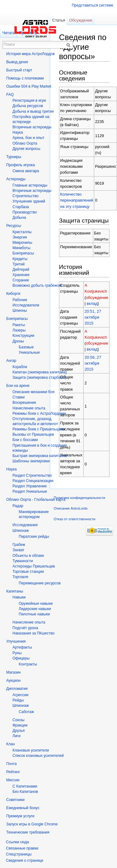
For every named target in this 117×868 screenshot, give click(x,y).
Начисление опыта (29, 408)
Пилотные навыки (34, 614)
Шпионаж (21, 531)
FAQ (10, 95)
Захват (18, 550)
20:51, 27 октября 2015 (93, 317)
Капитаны (15, 591)
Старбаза (21, 207)
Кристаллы (22, 232)
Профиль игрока (21, 165)
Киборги (13, 294)
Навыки (19, 597)
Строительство (26, 196)
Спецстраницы (19, 854)
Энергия (20, 237)
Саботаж (26, 712)
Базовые (26, 347)
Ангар (11, 361)
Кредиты (20, 259)
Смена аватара (26, 171)
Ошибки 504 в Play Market (29, 86)
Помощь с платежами (25, 78)
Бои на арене (18, 386)
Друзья (19, 731)
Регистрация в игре (29, 100)
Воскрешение (24, 403)
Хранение (21, 275)
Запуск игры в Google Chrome (32, 824)
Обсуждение (81, 20)
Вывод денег (17, 62)
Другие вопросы (26, 149)
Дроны (18, 341)
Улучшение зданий (29, 201)
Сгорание (21, 280)
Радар (18, 506)
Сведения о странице (25, 860)
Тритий (19, 264)
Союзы (18, 720)
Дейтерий (21, 270)
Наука (11, 469)
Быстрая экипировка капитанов (40, 456)
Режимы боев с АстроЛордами (39, 413)
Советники (15, 800)
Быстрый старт (19, 70)
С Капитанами (25, 786)
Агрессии (20, 695)
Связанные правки (22, 848)
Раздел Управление (30, 486)
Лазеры (19, 330)
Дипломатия (17, 689)
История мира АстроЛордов (30, 54)
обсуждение (97, 298)
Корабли (20, 367)
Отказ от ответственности (75, 519)
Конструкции (23, 336)
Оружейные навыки (36, 603)
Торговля (20, 577)
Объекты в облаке (28, 556)
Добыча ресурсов (28, 106)
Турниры (14, 157)
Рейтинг (13, 772)
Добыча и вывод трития (33, 111)
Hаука (18, 132)
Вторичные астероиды (32, 191)
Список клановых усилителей (38, 756)
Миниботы (21, 248)
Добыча (19, 218)
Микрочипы (22, 243)
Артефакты (22, 647)
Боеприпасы (23, 253)
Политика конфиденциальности (79, 498)
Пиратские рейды (34, 537)
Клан (10, 744)
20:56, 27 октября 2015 (93, 363)
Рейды (18, 700)
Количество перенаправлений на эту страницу (77, 200)
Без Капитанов (25, 792)
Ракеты (19, 325)
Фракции (20, 725)
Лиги (17, 736)
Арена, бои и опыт (28, 138)
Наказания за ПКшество (34, 633)
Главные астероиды (30, 185)
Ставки (19, 397)
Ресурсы (14, 226)
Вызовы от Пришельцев (33, 434)
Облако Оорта (25, 143)
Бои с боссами (25, 440)
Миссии (13, 780)
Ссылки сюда (17, 842)
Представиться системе (93, 5)
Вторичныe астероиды (32, 127)
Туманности (23, 561)
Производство (25, 212)
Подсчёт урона (25, 628)
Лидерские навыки (35, 609)
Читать (9, 33)
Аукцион (13, 681)
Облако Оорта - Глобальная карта (36, 500)
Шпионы (20, 311)
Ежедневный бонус (23, 808)
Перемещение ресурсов (40, 583)
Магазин (13, 672)
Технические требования (28, 832)
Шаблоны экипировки (31, 461)
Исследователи (26, 305)
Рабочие (20, 300)
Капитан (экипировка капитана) (40, 372)
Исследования (25, 525)
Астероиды (16, 179)
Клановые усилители (31, 750)
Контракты (28, 664)
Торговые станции (28, 572)
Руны (17, 653)
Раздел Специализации (33, 481)
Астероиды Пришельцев (34, 566)
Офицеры (21, 658)
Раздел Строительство (32, 475)
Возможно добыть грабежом (37, 285)
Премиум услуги (20, 816)
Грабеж (19, 545)
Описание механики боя (33, 392)
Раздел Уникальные (30, 491)
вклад (92, 303)
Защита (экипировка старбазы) (39, 378)
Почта (11, 764)
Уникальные (29, 352)
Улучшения (16, 641)
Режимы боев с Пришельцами (39, 429)
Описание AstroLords (71, 508)
